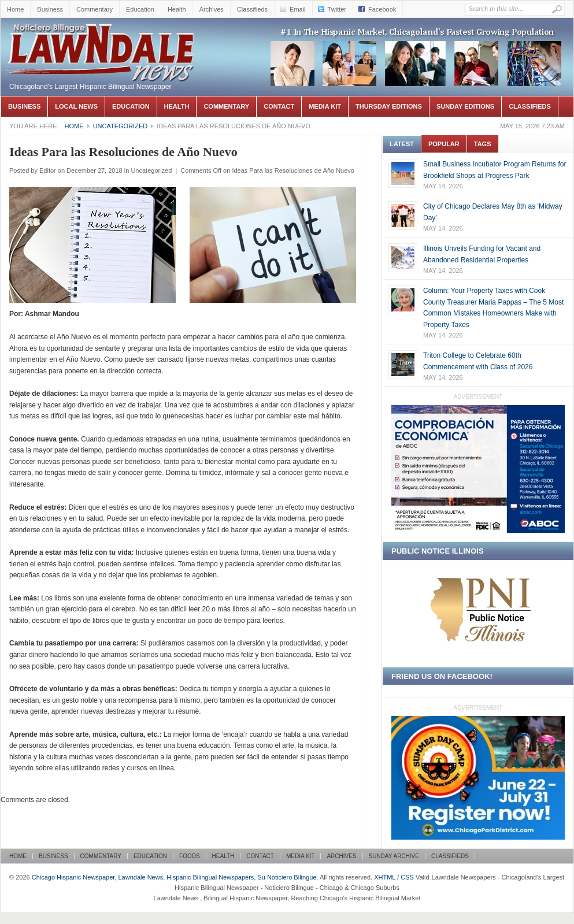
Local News (76, 106)
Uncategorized (121, 126)
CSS (407, 877)
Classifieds (252, 9)
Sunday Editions (465, 106)
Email (298, 9)
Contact (279, 106)
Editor (48, 170)
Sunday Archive (394, 856)
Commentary (95, 9)
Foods (190, 856)
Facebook (382, 9)
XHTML (385, 877)
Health (177, 9)
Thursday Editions (389, 106)
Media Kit (325, 106)
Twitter (337, 9)
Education (140, 9)
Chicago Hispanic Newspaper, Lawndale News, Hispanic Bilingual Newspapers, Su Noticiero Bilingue (102, 35)
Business (50, 9)
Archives (212, 9)
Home (15, 9)
